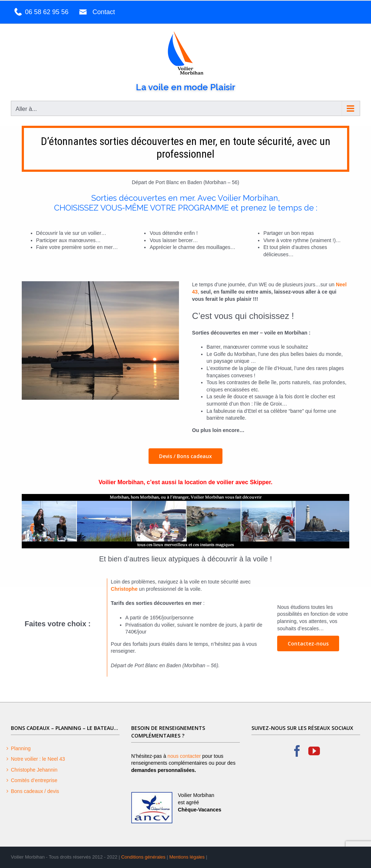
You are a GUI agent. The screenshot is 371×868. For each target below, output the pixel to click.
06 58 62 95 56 (48, 12)
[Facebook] (297, 751)
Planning (21, 748)
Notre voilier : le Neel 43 (38, 759)
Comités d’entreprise (34, 780)
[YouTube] (314, 751)
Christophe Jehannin (34, 770)
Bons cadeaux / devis (35, 791)
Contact (104, 12)
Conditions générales (143, 857)
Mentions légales (187, 857)
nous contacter (184, 756)
